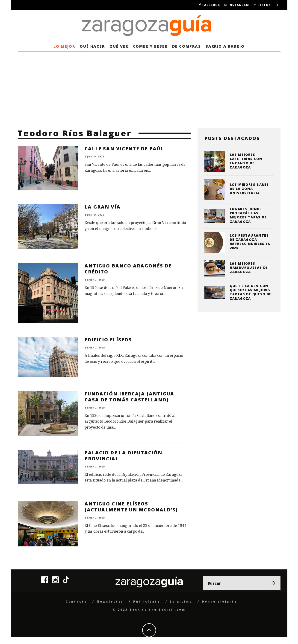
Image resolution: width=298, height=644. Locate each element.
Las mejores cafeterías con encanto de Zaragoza (246, 161)
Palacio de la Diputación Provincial (123, 456)
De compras (187, 46)
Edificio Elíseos (108, 340)
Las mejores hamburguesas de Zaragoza (249, 268)
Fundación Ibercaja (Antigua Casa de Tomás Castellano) (129, 397)
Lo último (181, 602)
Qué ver (119, 46)
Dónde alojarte (220, 602)
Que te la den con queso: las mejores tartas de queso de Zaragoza (251, 292)
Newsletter (110, 602)
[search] (274, 583)
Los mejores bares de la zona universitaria (249, 189)
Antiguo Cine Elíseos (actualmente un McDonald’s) (131, 507)
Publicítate (147, 602)
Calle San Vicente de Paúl (124, 149)
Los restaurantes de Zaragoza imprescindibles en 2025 (250, 242)
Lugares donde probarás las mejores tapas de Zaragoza (248, 215)
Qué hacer (92, 46)
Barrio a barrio (225, 46)
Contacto (76, 602)
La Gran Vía (103, 207)
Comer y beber (150, 46)
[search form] (242, 583)
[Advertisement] (149, 87)
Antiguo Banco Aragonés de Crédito (128, 269)
